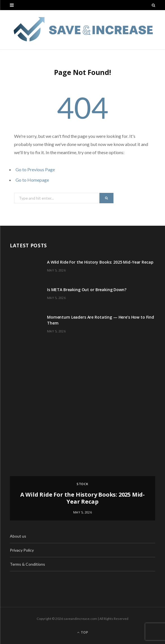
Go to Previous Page (35, 169)
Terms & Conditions (27, 564)
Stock (83, 484)
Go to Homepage (32, 180)
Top (83, 632)
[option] (83, 435)
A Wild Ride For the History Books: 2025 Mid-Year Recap (100, 262)
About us (18, 536)
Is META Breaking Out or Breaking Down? (87, 290)
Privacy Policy (22, 550)
